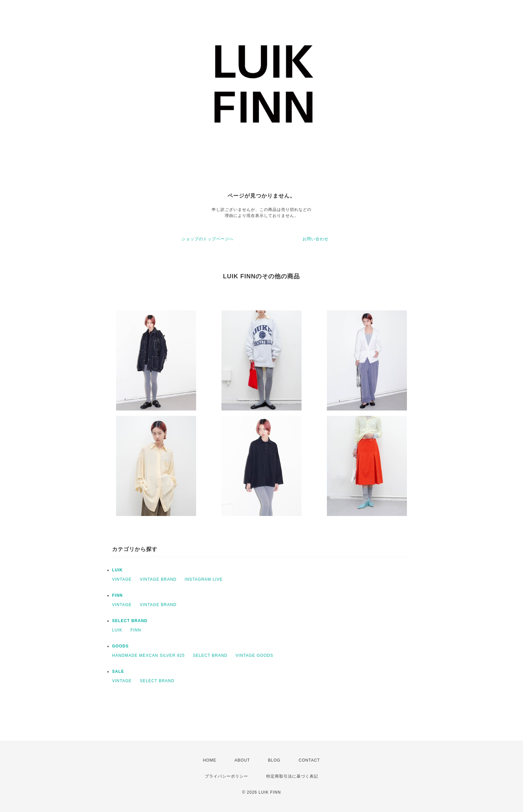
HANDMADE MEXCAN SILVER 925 (148, 655)
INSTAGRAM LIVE (204, 579)
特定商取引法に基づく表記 (292, 776)
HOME (210, 760)
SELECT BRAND (130, 621)
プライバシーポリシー (226, 776)
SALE (118, 671)
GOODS (120, 646)
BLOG (274, 760)
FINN (117, 595)
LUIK (117, 570)
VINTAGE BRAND (158, 579)
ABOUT (242, 760)
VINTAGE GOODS (254, 655)
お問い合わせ (316, 239)
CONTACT (309, 760)
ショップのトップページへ (207, 239)
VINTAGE (122, 579)
